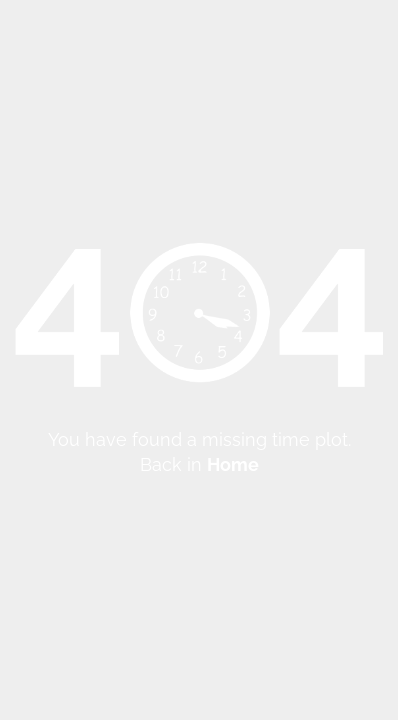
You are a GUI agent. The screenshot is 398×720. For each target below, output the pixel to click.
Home (233, 464)
